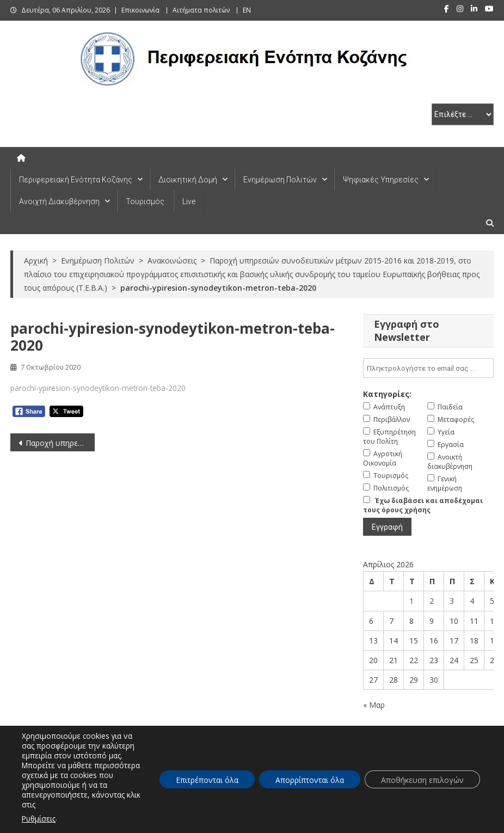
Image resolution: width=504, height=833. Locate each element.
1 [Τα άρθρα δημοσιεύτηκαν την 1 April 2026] (411, 601)
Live (189, 201)
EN (247, 10)
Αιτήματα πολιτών (201, 10)
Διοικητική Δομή (188, 180)
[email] (428, 368)
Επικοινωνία (140, 10)
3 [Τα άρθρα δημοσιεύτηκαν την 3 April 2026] (452, 601)
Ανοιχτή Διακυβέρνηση (59, 201)
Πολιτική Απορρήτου (460, 821)
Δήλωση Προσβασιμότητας (327, 821)
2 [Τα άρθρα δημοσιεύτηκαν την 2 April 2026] (432, 601)
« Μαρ (374, 705)
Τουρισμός (145, 201)
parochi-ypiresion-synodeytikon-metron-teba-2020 (98, 388)
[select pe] (463, 114)
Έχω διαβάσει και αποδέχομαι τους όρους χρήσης (423, 505)
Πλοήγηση (398, 821)
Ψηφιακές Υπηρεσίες (381, 180)
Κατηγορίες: (387, 394)
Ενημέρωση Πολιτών (280, 180)
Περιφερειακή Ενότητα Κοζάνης (76, 180)
